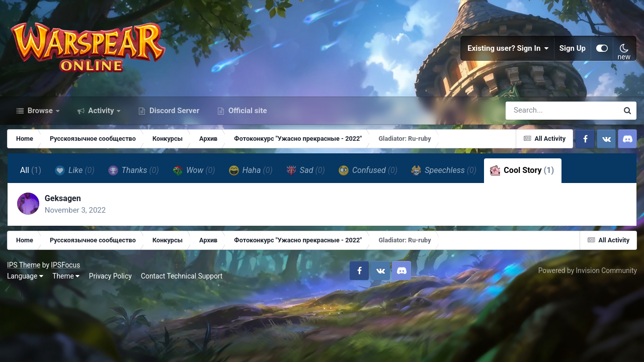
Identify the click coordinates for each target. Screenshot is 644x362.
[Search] (533, 115)
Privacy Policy (111, 281)
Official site (247, 115)
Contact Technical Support (182, 281)
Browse (40, 115)
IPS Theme (24, 270)
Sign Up (573, 50)
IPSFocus (66, 270)
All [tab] (31, 175)
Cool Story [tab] (522, 175)
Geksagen (63, 203)
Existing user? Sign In (508, 50)
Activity (101, 115)
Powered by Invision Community (587, 276)
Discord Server (173, 115)
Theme (66, 281)
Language (26, 281)
